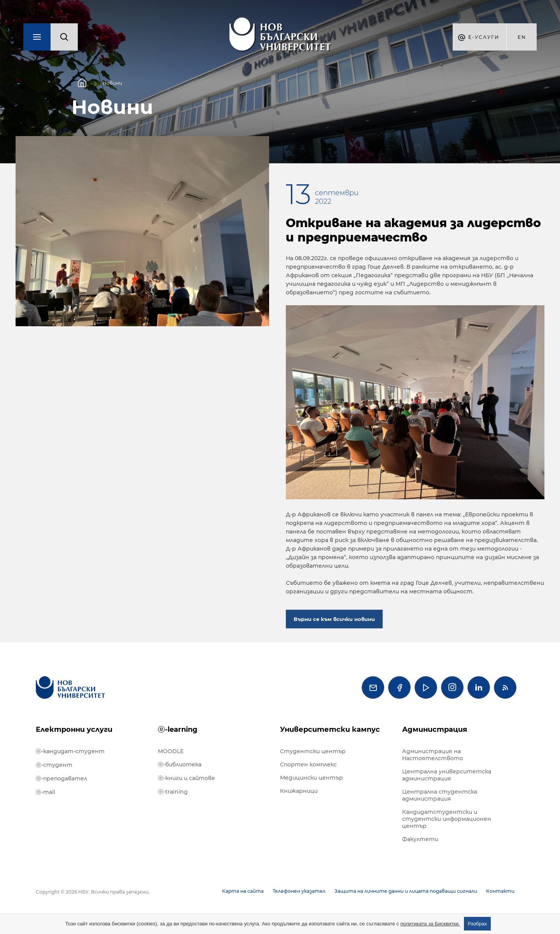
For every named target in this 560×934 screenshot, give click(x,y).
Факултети (420, 839)
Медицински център (311, 778)
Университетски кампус (330, 729)
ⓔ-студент (54, 765)
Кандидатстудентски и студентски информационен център (447, 819)
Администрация (435, 729)
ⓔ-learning (178, 729)
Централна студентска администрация (440, 795)
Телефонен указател (299, 891)
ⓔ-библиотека (180, 764)
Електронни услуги (74, 729)
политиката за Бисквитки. (430, 924)
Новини (112, 83)
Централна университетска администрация (447, 775)
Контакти (500, 891)
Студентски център (313, 751)
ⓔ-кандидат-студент (70, 751)
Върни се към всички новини (334, 619)
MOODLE (171, 751)
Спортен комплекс (308, 764)
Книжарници (299, 791)
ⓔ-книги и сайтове (186, 778)
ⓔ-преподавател (61, 778)
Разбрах (478, 924)
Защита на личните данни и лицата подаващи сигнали (406, 891)
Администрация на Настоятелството (433, 755)
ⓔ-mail (45, 792)
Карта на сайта (243, 891)
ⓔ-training (173, 792)
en (522, 37)
